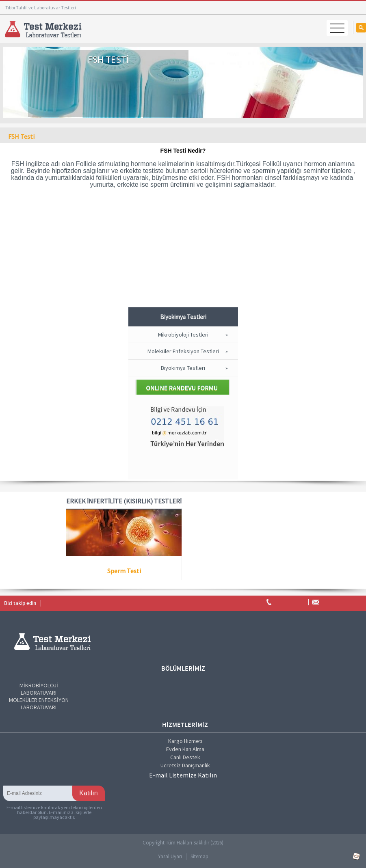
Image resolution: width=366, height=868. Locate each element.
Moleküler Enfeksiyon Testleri (183, 351)
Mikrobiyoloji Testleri (183, 335)
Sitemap (199, 856)
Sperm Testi (124, 571)
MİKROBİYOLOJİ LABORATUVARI (39, 689)
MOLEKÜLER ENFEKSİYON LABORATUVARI (39, 704)
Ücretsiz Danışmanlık (185, 765)
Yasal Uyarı (170, 856)
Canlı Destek (185, 757)
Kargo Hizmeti (185, 741)
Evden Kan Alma (185, 749)
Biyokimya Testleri (183, 368)
